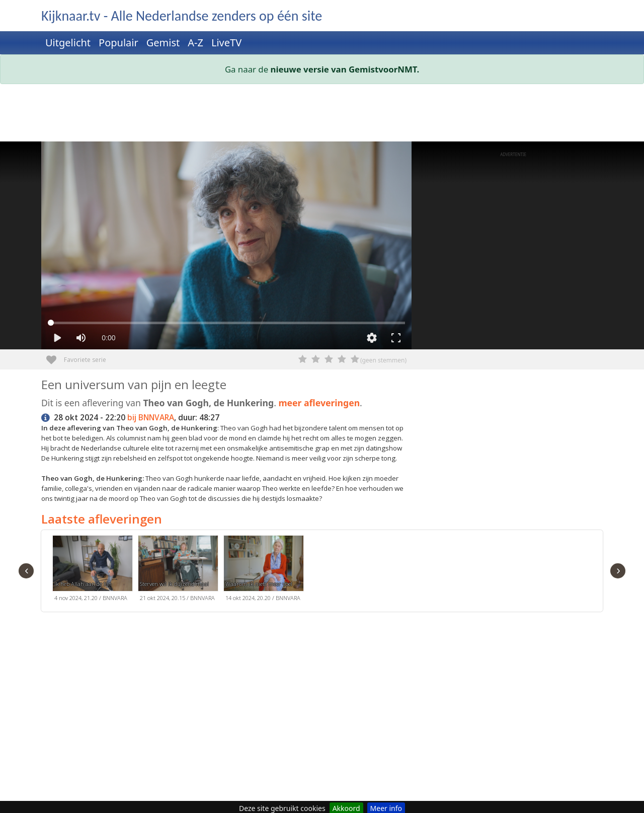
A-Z (195, 43)
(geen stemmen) (383, 360)
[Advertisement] (322, 115)
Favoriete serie (55, 356)
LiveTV (226, 43)
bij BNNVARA (151, 418)
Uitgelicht (68, 43)
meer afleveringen (319, 403)
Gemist (163, 43)
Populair (118, 43)
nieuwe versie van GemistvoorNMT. (345, 69)
